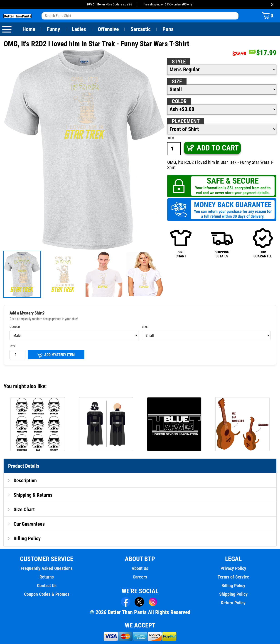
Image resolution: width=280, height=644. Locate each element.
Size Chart (24, 510)
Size (177, 82)
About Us (140, 569)
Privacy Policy (233, 569)
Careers (140, 577)
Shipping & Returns (33, 495)
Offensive (108, 29)
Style (179, 62)
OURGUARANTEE (263, 243)
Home (29, 29)
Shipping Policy (233, 594)
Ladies (79, 29)
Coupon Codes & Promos (47, 594)
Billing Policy (27, 539)
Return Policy (233, 603)
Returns (47, 577)
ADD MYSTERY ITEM (56, 355)
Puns (168, 29)
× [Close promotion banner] (272, 4)
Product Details (24, 466)
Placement (186, 121)
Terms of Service (233, 577)
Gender (15, 327)
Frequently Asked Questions (47, 569)
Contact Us (47, 586)
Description (25, 481)
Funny (53, 29)
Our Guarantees (29, 524)
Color (179, 102)
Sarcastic (141, 29)
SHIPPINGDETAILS (222, 243)
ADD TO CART (212, 148)
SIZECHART (181, 243)
